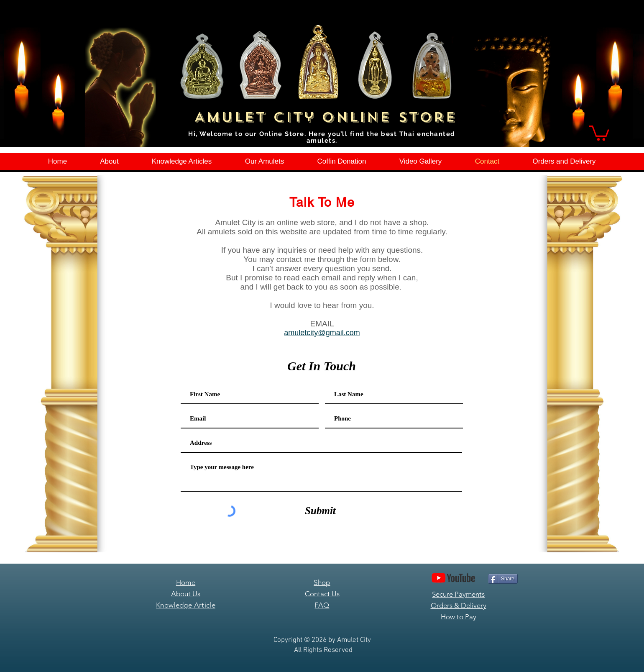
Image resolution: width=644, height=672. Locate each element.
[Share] (503, 579)
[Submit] (320, 511)
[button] (599, 132)
